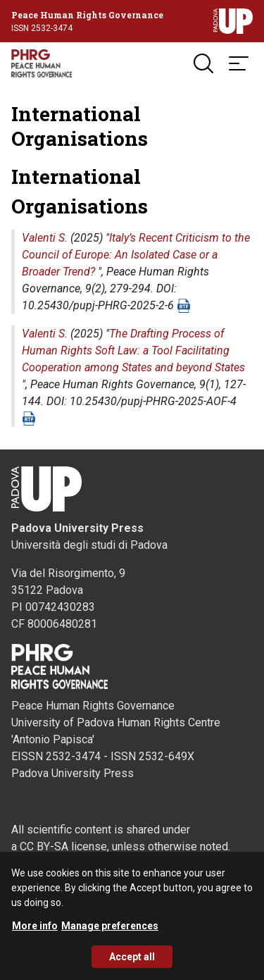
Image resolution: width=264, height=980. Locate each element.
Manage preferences (110, 932)
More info (35, 932)
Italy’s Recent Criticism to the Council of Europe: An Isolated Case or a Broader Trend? (136, 255)
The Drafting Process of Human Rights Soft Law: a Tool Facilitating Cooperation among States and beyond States (133, 351)
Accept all (132, 963)
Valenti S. (45, 238)
